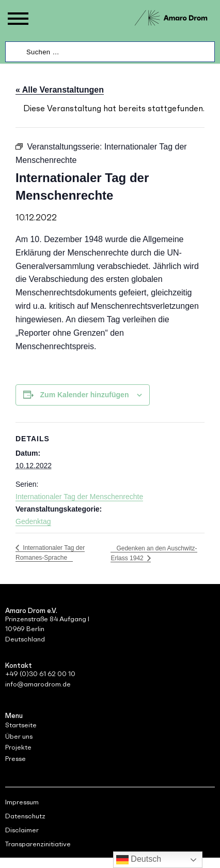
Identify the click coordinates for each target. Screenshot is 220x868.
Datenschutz (25, 816)
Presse (15, 759)
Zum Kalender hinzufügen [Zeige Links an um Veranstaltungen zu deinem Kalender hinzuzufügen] (85, 395)
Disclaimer (22, 830)
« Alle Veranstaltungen (60, 90)
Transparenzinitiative (38, 844)
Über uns (19, 736)
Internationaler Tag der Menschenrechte (79, 497)
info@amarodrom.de (38, 684)
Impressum (22, 802)
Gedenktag (33, 521)
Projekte (18, 747)
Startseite (21, 725)
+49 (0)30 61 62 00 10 (40, 674)
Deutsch (139, 860)
